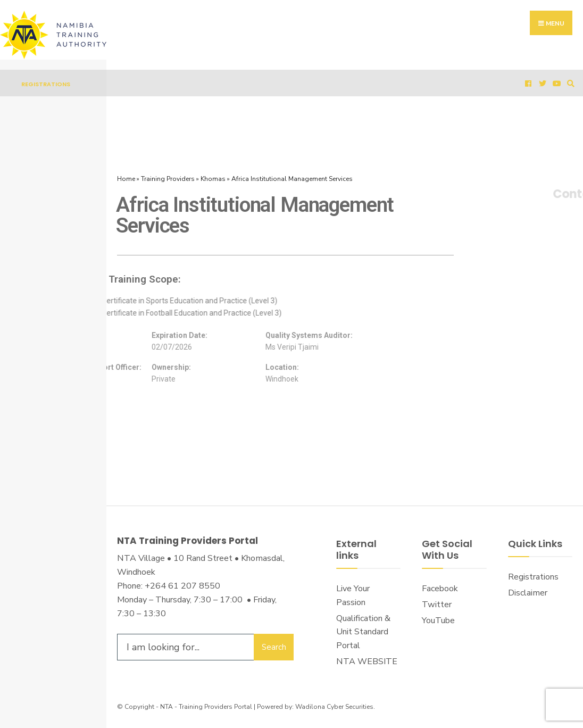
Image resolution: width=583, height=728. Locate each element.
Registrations (46, 84)
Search (274, 647)
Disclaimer (528, 593)
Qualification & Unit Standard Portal (363, 632)
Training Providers (168, 179)
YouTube (438, 621)
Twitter (437, 605)
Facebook (440, 589)
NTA (166, 707)
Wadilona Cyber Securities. (335, 707)
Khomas (213, 179)
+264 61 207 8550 (182, 586)
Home (126, 179)
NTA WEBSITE (367, 661)
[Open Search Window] (569, 83)
